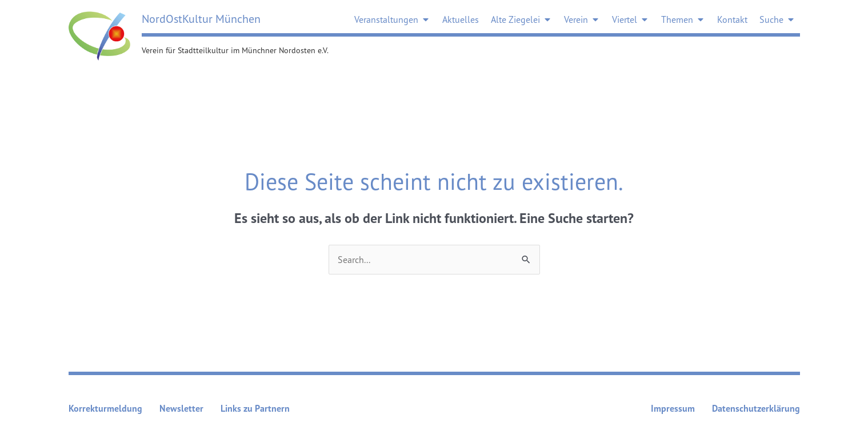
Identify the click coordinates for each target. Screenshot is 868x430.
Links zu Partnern (255, 408)
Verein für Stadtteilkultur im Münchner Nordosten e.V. (235, 50)
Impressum (673, 408)
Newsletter (181, 408)
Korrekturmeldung (105, 408)
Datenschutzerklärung (756, 408)
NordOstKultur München (201, 19)
